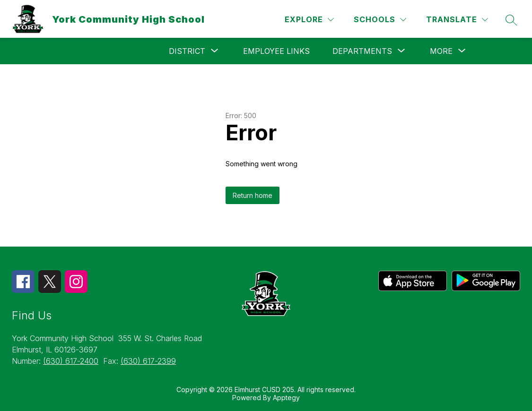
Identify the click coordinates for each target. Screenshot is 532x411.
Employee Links (276, 51)
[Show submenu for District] (187, 51)
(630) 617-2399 (148, 361)
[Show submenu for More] (441, 51)
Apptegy (286, 398)
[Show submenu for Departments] (362, 51)
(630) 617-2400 (71, 361)
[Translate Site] (457, 20)
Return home (253, 195)
